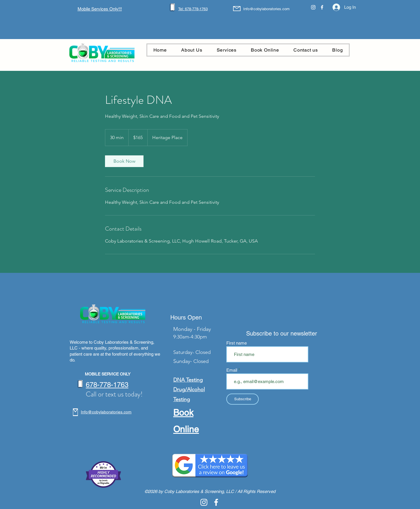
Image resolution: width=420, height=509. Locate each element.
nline (189, 429)
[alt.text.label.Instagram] (313, 7)
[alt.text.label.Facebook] (322, 7)
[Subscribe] (243, 399)
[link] (124, 161)
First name (237, 343)
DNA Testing (188, 380)
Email (232, 370)
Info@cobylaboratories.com (266, 9)
